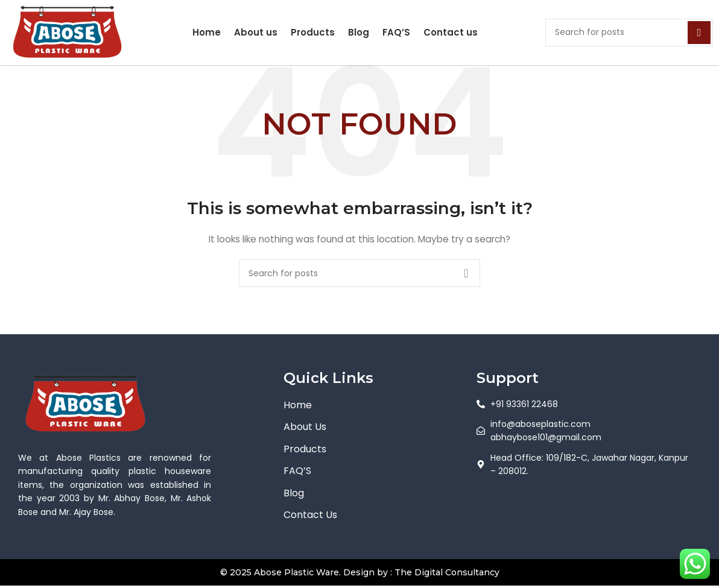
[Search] (629, 33)
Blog (359, 32)
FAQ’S (396, 32)
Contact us (451, 32)
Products (313, 32)
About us (256, 32)
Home (207, 32)
